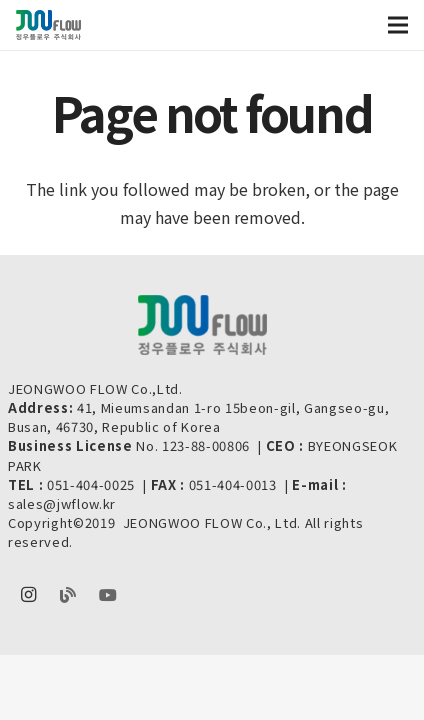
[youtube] (108, 595)
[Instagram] (28, 595)
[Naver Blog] (68, 595)
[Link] (48, 25)
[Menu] (398, 25)
